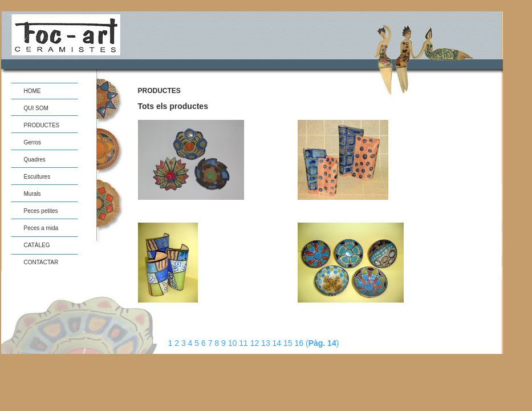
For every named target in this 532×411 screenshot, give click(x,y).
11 (244, 343)
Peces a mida (41, 228)
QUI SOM (36, 108)
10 (233, 343)
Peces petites (41, 211)
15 (289, 343)
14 (278, 343)
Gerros (33, 142)
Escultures (37, 177)
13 (267, 343)
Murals (33, 194)
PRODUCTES (42, 125)
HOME (33, 91)
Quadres (35, 160)
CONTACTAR (41, 262)
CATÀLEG (37, 245)
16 (300, 343)
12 (256, 343)
